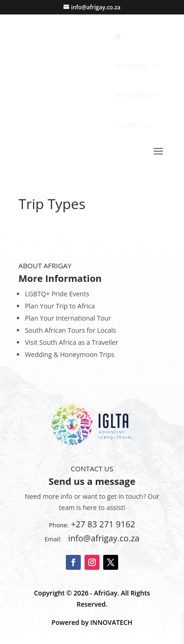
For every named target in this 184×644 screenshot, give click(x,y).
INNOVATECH (111, 622)
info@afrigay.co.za (102, 538)
